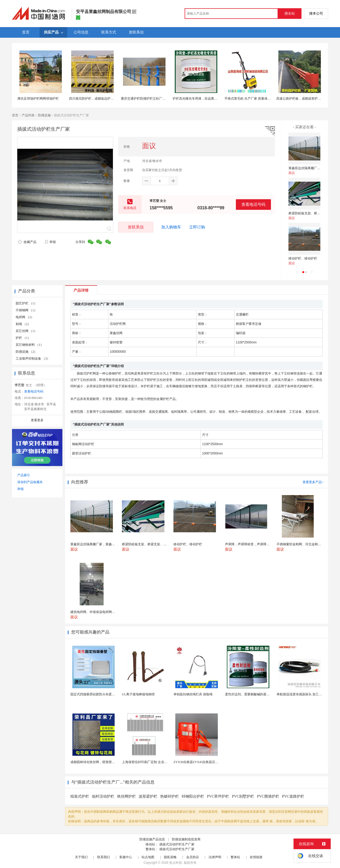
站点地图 (148, 857)
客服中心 (126, 857)
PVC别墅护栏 (243, 796)
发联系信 (136, 227)
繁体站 (235, 857)
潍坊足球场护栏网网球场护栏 (38, 99)
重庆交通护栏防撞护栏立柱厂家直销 (146, 99)
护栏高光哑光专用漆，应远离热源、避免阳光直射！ (209, 99)
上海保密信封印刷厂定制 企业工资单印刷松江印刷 (157, 762)
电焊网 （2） (25, 317)
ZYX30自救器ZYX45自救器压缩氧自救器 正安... (207, 762)
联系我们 (104, 857)
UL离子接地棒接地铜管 (138, 694)
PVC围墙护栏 (268, 796)
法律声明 (215, 857)
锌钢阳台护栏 (193, 796)
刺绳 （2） (23, 324)
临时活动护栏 (103, 796)
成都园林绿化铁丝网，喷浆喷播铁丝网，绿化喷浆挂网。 (110, 762)
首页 (15, 115)
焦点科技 (176, 863)
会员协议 (193, 857)
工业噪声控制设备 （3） (33, 359)
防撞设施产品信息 (152, 839)
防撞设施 (44, 115)
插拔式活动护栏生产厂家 (177, 844)
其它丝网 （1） (26, 331)
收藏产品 (27, 242)
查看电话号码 (253, 204)
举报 (50, 242)
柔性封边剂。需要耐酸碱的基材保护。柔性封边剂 (260, 694)
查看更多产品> (313, 482)
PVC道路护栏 (293, 796)
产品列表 (28, 115)
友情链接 (256, 857)
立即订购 (197, 227)
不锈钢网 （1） (26, 310)
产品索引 (24, 475)
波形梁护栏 (148, 796)
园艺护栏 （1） (26, 303)
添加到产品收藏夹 (30, 482)
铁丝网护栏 (126, 796)
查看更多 (37, 420)
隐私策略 (170, 857)
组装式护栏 (80, 796)
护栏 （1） (23, 338)
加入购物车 (171, 227)
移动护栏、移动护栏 (303, 258)
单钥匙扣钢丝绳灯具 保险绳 (193, 694)
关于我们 (81, 857)
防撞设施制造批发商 (186, 839)
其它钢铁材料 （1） (30, 345)
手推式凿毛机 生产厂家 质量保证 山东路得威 (256, 99)
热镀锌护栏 (169, 796)
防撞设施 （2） (26, 352)
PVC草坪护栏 (218, 796)
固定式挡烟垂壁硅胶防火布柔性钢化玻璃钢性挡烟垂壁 (109, 694)
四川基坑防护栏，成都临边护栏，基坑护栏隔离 (103, 99)
